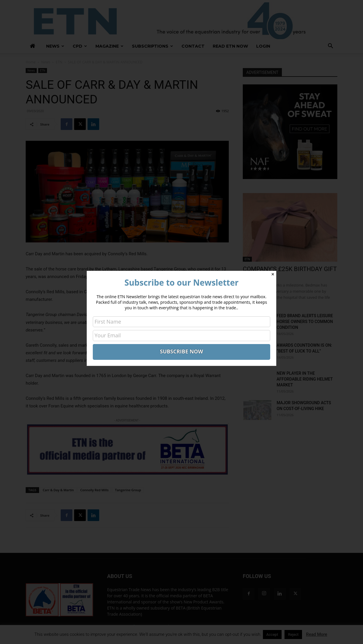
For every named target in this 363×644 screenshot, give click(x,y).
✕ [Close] (273, 274)
